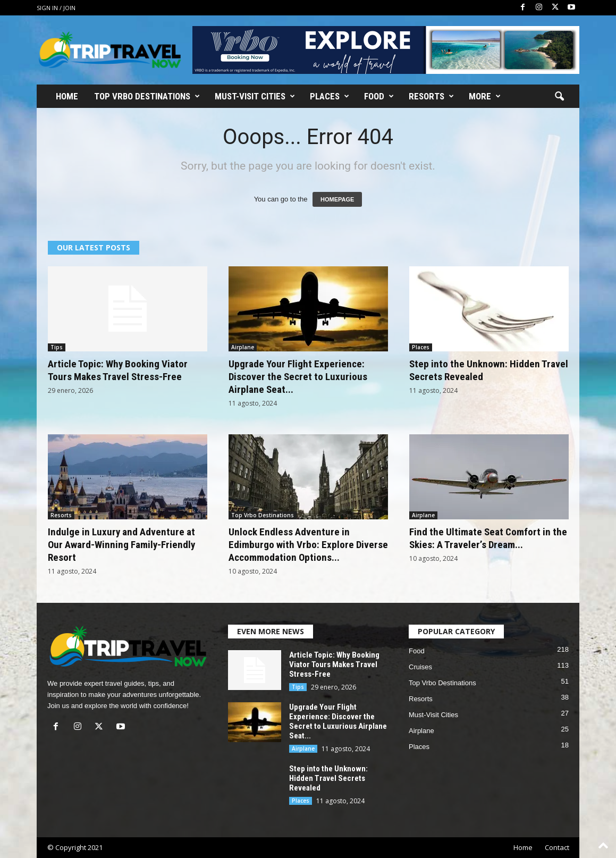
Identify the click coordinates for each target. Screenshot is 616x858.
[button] (559, 97)
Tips (57, 347)
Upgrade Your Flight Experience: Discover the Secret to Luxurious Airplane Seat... (298, 377)
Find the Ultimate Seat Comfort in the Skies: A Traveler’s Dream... (488, 538)
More (485, 96)
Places (330, 96)
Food (379, 96)
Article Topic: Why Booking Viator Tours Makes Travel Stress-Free (118, 370)
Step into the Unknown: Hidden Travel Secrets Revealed (328, 778)
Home (67, 96)
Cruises (420, 667)
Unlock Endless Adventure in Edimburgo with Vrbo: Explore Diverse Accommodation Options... (308, 545)
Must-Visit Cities (255, 96)
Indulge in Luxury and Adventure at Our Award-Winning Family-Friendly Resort (121, 545)
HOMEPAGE (337, 199)
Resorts (431, 96)
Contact (557, 847)
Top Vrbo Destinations (147, 96)
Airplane (243, 347)
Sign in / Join (56, 8)
